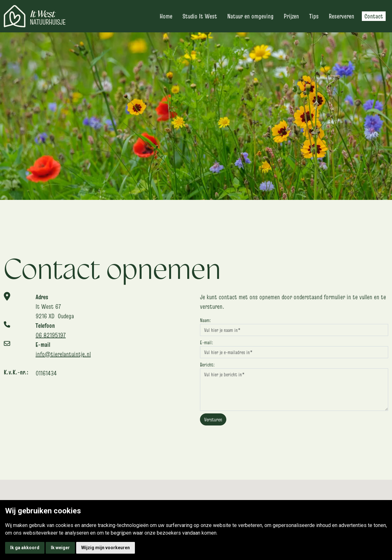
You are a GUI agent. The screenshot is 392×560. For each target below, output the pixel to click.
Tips (314, 16)
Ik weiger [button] (60, 548)
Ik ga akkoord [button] (25, 548)
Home (166, 16)
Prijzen (291, 16)
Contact (374, 16)
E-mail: (206, 342)
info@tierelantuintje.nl (63, 354)
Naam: (205, 320)
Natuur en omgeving (250, 16)
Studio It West (200, 16)
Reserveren (342, 16)
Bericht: (207, 365)
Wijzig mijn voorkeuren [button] (106, 548)
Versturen (213, 419)
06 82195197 (51, 335)
